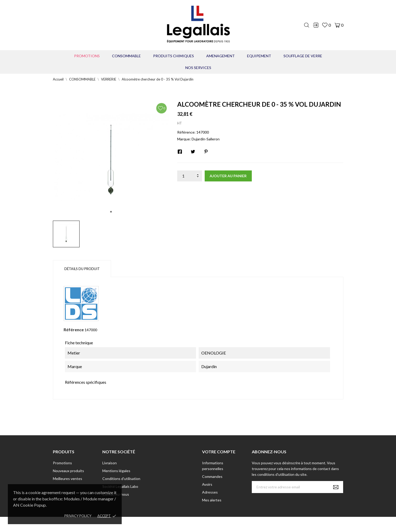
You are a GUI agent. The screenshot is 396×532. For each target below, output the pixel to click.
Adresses (210, 492)
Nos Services (198, 68)
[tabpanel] (111, 159)
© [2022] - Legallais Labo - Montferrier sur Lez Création (188, 524)
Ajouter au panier (228, 176)
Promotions (87, 56)
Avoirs (207, 484)
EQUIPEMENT (259, 56)
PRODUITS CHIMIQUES (174, 56)
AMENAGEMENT (221, 56)
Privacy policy (78, 516)
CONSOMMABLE (126, 56)
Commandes (212, 476)
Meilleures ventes (68, 479)
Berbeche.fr (243, 524)
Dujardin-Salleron (206, 139)
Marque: (184, 139)
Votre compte (219, 452)
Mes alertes (212, 500)
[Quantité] (190, 176)
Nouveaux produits (68, 471)
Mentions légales (116, 471)
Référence (74, 330)
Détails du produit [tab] (82, 269)
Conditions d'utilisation (121, 479)
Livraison (110, 463)
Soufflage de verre (303, 56)
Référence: (186, 132)
